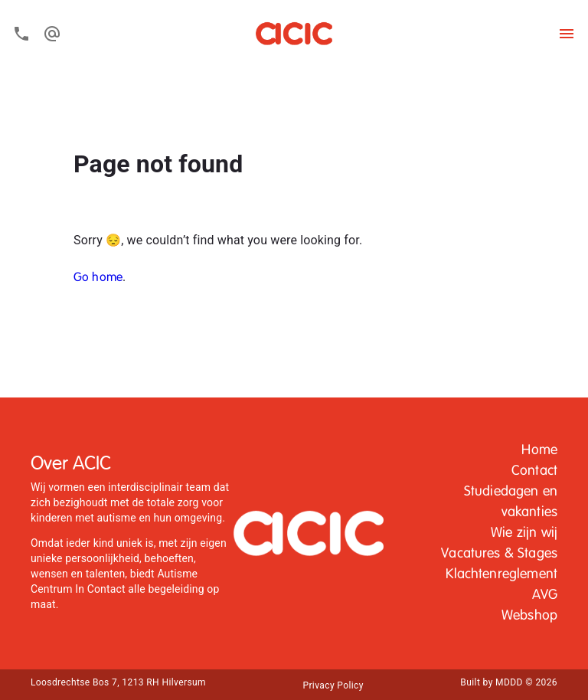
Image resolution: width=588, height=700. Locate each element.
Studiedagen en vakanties (511, 502)
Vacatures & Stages (499, 554)
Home (539, 450)
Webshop (529, 616)
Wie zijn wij (524, 533)
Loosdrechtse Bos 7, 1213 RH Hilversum (118, 682)
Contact (534, 471)
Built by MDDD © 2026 (509, 682)
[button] (539, 451)
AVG (545, 595)
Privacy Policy (333, 685)
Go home (98, 278)
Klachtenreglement (501, 574)
